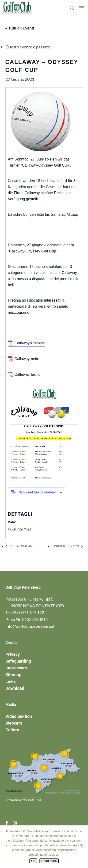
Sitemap (13, 675)
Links (11, 681)
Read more (49, 861)
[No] (82, 847)
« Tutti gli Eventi (20, 28)
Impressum (16, 668)
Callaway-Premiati (29, 343)
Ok (33, 861)
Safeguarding (18, 661)
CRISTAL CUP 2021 (21, 546)
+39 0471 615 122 (28, 613)
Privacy (13, 654)
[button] (81, 8)
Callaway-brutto (27, 374)
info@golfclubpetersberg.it (30, 626)
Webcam (14, 723)
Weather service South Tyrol (25, 800)
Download (15, 688)
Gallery (12, 730)
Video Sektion (19, 716)
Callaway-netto (27, 359)
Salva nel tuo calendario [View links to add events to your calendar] (37, 492)
